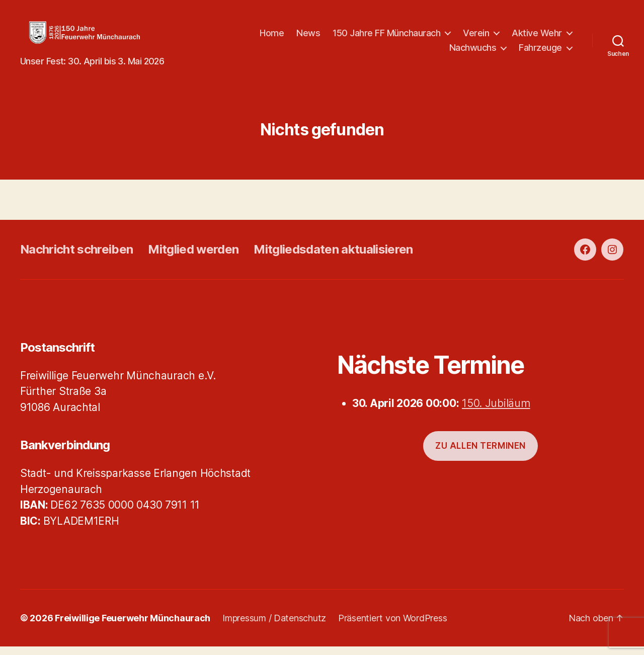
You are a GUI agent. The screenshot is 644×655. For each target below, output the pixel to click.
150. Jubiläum (496, 411)
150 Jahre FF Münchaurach (459, 37)
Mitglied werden (193, 257)
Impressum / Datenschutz (274, 627)
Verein (549, 37)
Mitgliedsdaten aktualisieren (333, 257)
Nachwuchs (473, 52)
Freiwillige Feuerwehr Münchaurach (133, 627)
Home (345, 37)
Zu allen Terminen (480, 454)
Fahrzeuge (540, 52)
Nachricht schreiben (76, 257)
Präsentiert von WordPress (392, 627)
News (381, 37)
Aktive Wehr (401, 52)
